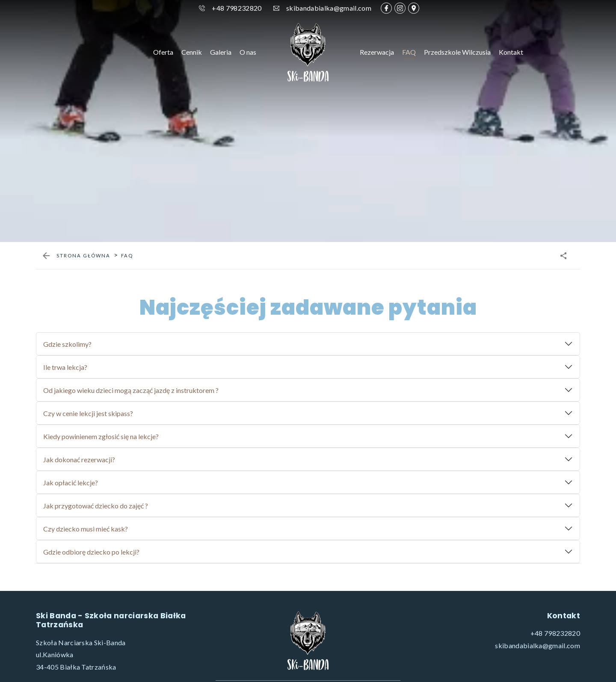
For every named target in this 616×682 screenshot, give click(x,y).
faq (127, 423)
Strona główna (83, 423)
